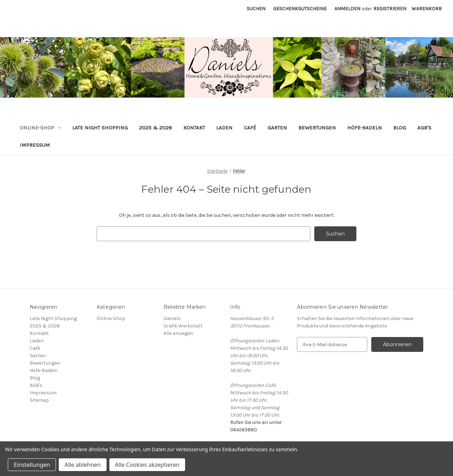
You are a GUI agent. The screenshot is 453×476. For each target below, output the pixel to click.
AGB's (424, 128)
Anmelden (347, 9)
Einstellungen (32, 465)
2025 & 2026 (156, 128)
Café (250, 128)
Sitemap (39, 400)
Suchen (256, 9)
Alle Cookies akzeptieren (147, 465)
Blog (400, 128)
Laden (224, 128)
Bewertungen (317, 128)
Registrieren (390, 9)
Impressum (35, 145)
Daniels (172, 318)
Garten (277, 128)
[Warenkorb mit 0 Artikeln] (427, 9)
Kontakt (194, 128)
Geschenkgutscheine (300, 9)
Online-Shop (40, 128)
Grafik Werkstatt (183, 326)
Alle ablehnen (82, 465)
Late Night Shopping (100, 128)
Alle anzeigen (178, 333)
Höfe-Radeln (365, 128)
